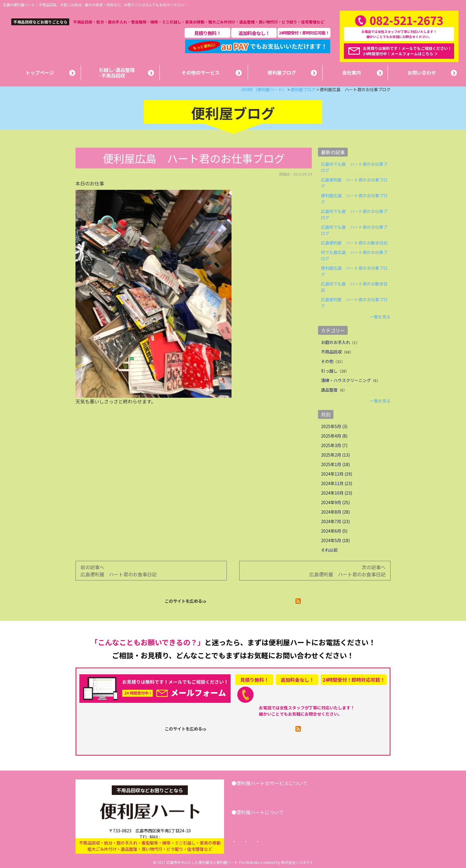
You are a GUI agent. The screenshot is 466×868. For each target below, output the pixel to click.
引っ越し (329, 371)
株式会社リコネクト (297, 862)
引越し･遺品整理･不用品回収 (269, 793)
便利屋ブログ (282, 823)
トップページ (249, 842)
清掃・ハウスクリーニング (346, 380)
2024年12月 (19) (337, 474)
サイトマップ (339, 842)
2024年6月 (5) (334, 531)
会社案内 (250, 823)
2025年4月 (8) (334, 436)
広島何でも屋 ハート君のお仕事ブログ (354, 167)
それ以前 (329, 550)
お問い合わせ (360, 793)
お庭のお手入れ (336, 342)
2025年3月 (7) (334, 445)
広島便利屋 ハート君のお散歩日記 (354, 243)
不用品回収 (331, 352)
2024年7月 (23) (335, 521)
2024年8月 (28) (335, 512)
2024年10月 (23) (337, 493)
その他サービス (322, 793)
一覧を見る (380, 317)
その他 (327, 361)
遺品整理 (329, 390)
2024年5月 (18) (335, 540)
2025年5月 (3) (334, 426)
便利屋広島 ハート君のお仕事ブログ (354, 199)
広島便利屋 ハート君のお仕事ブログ (354, 183)
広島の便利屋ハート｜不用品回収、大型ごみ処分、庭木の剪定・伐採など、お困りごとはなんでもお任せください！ (95, 5)
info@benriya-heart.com (174, 831)
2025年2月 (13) (335, 455)
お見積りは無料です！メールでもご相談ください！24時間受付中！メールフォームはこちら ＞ (407, 51)
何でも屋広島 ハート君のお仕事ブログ (354, 255)
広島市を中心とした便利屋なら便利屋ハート (202, 862)
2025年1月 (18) (335, 464)
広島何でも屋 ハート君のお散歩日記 (354, 287)
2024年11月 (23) (337, 483)
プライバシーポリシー (294, 842)
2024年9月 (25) (335, 502)
